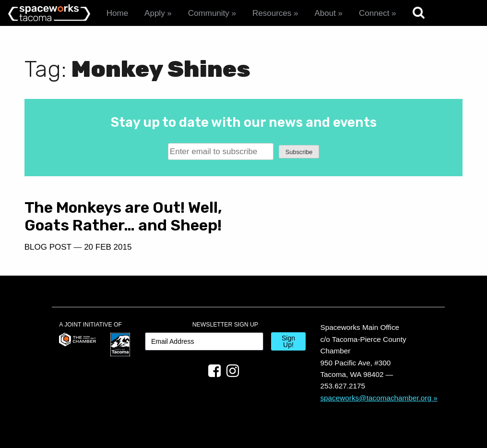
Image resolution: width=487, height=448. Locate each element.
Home (117, 13)
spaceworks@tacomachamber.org (376, 398)
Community (209, 13)
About (325, 13)
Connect (374, 13)
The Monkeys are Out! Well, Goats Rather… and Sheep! (123, 216)
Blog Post (48, 247)
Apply (155, 13)
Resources (272, 13)
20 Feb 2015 (108, 247)
